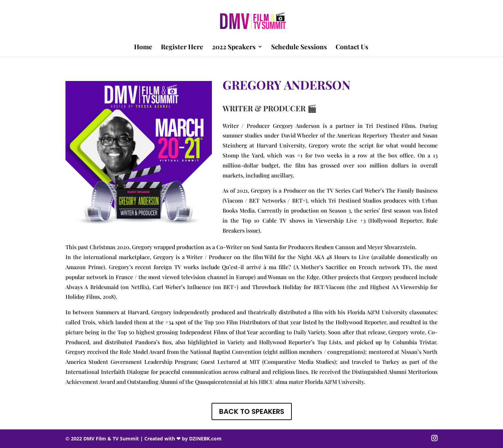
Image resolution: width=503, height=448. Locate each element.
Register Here (182, 48)
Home (143, 48)
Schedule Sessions (299, 48)
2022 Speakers (234, 48)
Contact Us (352, 48)
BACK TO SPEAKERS (252, 411)
